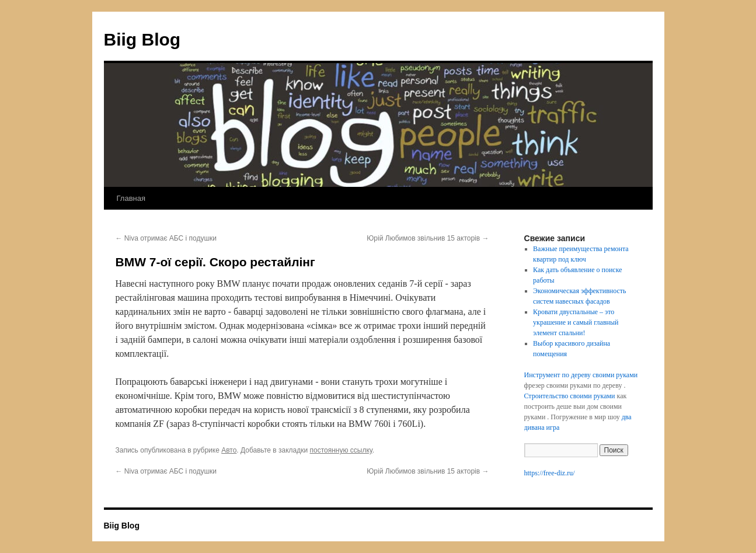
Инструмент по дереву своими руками (581, 375)
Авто (229, 450)
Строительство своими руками (570, 396)
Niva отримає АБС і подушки (166, 238)
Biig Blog (142, 39)
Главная (131, 198)
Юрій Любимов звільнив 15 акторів (428, 238)
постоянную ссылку (341, 450)
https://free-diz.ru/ (550, 473)
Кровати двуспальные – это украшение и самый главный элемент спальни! (576, 322)
